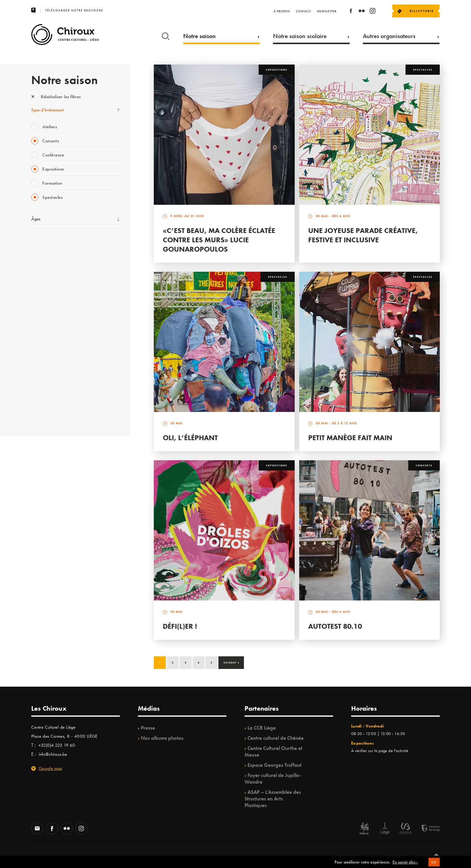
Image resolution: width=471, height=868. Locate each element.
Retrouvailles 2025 (49, 416)
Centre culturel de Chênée (276, 738)
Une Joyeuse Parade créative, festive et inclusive (363, 235)
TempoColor (42, 379)
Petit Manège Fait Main (350, 438)
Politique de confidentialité (385, 857)
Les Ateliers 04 (44, 329)
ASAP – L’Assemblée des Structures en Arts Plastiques (273, 799)
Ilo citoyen (40, 366)
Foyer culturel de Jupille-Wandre (273, 779)
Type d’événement (47, 110)
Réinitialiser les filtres (56, 97)
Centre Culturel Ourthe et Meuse (273, 752)
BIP (34, 317)
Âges (36, 219)
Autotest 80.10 (335, 626)
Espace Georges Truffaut (275, 765)
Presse (148, 728)
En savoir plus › (405, 865)
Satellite (38, 305)
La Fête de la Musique (51, 256)
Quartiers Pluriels (46, 354)
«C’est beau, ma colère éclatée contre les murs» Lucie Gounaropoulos (219, 240)
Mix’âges (40, 280)
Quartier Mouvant (48, 342)
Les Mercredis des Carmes (54, 268)
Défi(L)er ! (180, 626)
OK (434, 865)
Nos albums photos (162, 738)
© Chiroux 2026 (343, 857)
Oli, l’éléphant (190, 438)
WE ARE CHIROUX (49, 403)
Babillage (40, 292)
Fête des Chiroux (46, 243)
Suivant (231, 662)
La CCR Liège (262, 728)
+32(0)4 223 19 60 (57, 745)
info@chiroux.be (53, 754)
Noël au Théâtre (46, 391)
